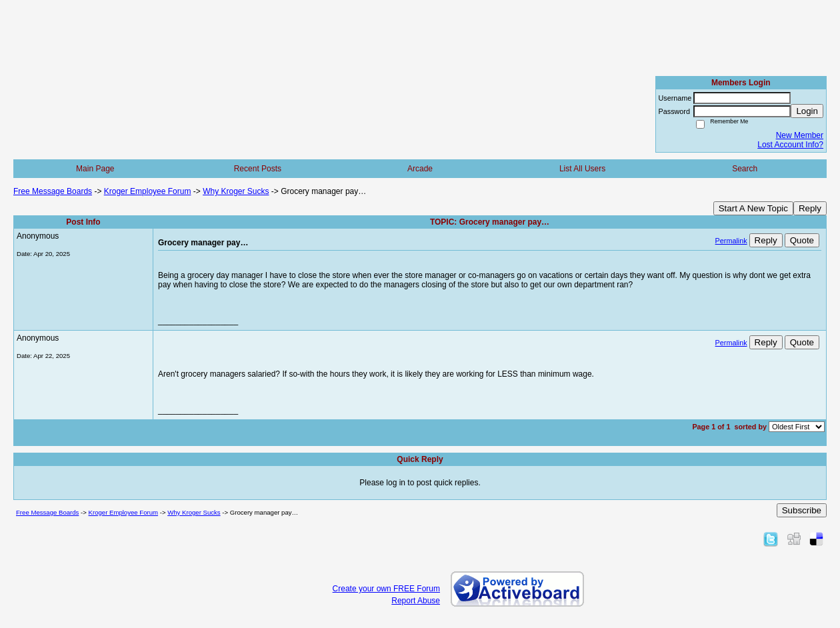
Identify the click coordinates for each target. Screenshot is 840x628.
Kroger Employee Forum (148, 191)
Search (745, 169)
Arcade (420, 169)
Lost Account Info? (790, 145)
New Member (800, 135)
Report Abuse (416, 601)
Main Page (95, 169)
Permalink (731, 241)
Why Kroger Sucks (236, 191)
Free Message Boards (53, 191)
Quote (802, 240)
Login (807, 111)
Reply (810, 208)
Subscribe (802, 510)
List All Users (582, 169)
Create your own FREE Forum (386, 589)
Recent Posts (258, 169)
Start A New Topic (753, 208)
